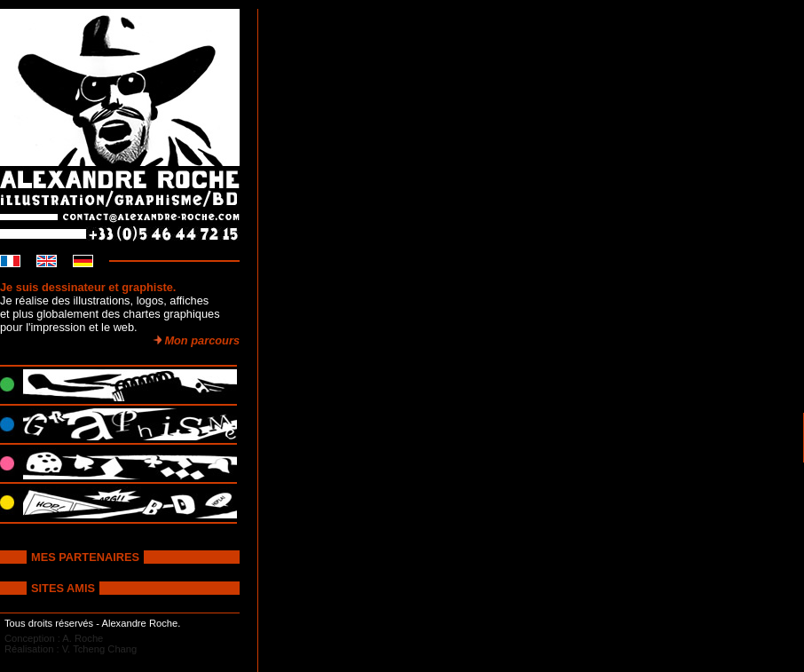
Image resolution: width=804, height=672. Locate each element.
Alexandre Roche (139, 623)
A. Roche (83, 638)
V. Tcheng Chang (100, 649)
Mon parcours (196, 340)
